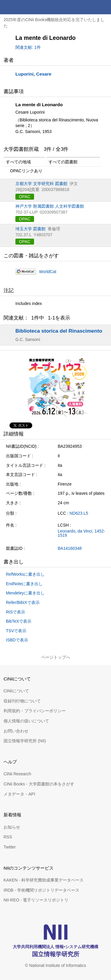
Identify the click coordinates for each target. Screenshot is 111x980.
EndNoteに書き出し (24, 584)
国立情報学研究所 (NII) (25, 741)
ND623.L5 (79, 513)
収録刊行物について (22, 701)
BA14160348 (70, 548)
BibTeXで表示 (19, 621)
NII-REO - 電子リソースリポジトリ (36, 900)
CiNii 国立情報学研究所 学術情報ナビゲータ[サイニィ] (26, 7)
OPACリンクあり (23, 171)
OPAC (25, 197)
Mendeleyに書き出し (25, 593)
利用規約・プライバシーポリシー (35, 711)
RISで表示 (16, 612)
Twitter (10, 847)
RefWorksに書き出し (25, 574)
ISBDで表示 (17, 640)
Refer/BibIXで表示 (23, 602)
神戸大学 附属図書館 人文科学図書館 (50, 206)
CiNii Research (17, 774)
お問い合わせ (16, 731)
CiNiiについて (16, 691)
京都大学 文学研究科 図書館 (41, 184)
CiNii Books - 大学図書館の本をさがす (39, 784)
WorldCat (48, 272)
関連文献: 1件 (28, 47)
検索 (90, 7)
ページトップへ (56, 657)
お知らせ (12, 827)
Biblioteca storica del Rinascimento (59, 331)
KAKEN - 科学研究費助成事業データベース (44, 880)
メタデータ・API (19, 794)
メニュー (104, 7)
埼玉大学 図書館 (30, 229)
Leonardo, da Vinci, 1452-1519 (81, 533)
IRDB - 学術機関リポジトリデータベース (41, 890)
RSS (8, 837)
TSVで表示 (16, 631)
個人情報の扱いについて (26, 721)
